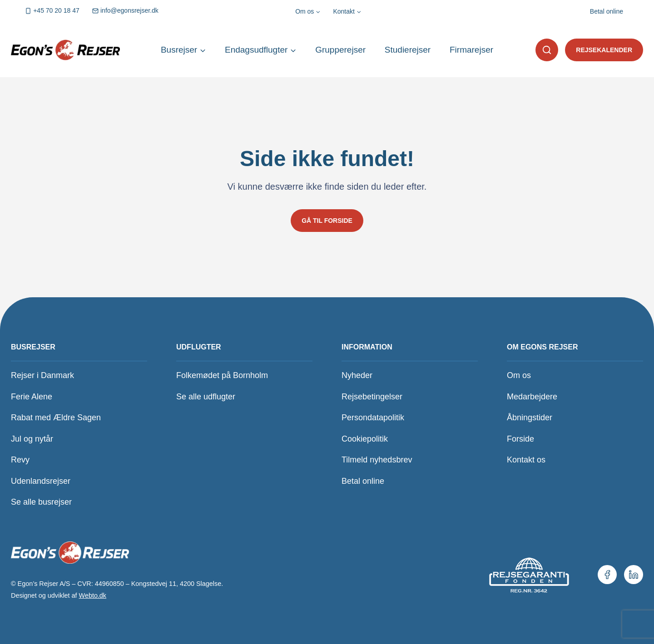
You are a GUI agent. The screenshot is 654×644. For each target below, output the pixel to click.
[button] (547, 50)
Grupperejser (340, 50)
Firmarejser (471, 50)
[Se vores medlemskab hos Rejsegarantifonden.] (528, 575)
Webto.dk (93, 595)
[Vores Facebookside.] (607, 575)
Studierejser (408, 50)
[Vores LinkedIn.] (634, 575)
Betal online (607, 11)
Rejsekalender (604, 50)
